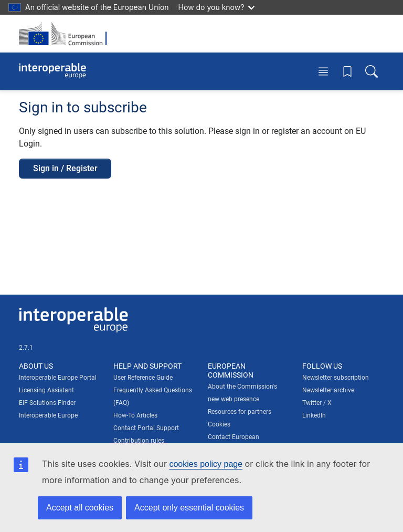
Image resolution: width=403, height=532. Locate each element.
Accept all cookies (80, 508)
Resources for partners (240, 412)
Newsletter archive (328, 390)
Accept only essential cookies (189, 508)
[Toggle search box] (372, 71)
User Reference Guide (143, 378)
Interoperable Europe (48, 415)
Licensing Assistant (46, 390)
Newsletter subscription (336, 378)
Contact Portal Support (146, 428)
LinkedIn (314, 415)
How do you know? (217, 7)
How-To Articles (135, 415)
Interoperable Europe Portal (58, 378)
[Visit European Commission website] (66, 34)
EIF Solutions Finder (47, 403)
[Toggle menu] (323, 71)
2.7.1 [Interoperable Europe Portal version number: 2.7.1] (26, 348)
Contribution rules (139, 441)
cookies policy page (206, 464)
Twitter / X (317, 403)
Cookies (219, 424)
